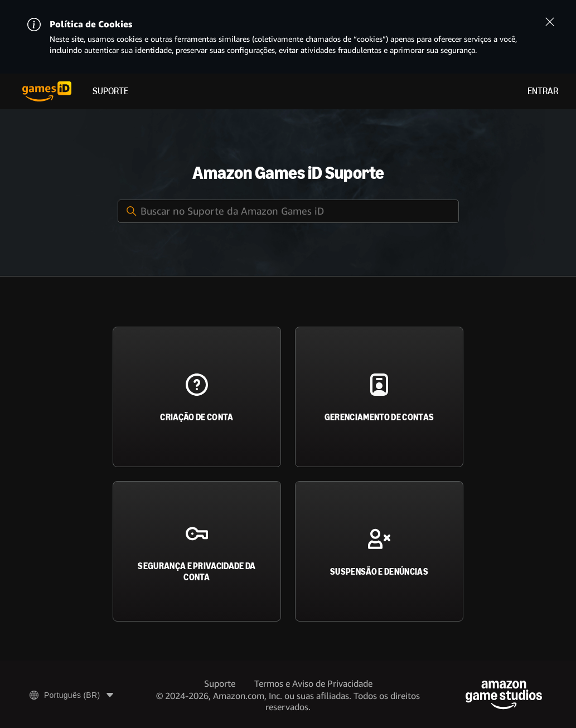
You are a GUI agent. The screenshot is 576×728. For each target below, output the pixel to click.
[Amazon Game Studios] (504, 695)
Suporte (110, 91)
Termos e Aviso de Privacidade (313, 684)
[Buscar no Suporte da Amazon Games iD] (288, 211)
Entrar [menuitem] (543, 91)
